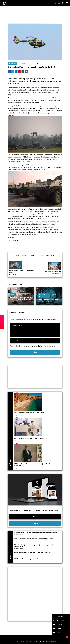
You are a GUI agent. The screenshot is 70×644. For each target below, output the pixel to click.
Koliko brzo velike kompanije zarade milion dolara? (48, 301)
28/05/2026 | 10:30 (19, 468)
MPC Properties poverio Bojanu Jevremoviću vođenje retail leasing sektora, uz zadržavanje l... (36, 465)
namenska (26, 255)
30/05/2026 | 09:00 (19, 561)
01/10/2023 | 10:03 (31, 64)
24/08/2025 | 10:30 (22, 294)
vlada (47, 255)
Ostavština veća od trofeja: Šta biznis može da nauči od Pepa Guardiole (34, 539)
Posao (13, 294)
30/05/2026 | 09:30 (19, 555)
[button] (61, 616)
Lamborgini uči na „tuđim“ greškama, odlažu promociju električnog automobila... (36, 533)
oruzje (33, 255)
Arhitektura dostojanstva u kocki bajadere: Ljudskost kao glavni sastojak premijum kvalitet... (35, 546)
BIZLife (23, 64)
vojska (53, 255)
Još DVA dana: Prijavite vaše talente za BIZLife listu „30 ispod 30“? (33, 553)
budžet (18, 255)
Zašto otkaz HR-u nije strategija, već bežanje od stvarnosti (31, 438)
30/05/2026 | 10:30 (19, 541)
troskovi (41, 255)
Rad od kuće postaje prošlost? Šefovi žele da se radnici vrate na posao (20, 300)
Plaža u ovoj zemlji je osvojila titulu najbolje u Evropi (29, 413)
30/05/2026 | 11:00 (18, 535)
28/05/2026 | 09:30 (19, 441)
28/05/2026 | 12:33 (18, 415)
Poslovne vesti (12, 64)
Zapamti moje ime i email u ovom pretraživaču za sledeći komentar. (33, 346)
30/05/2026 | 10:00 (19, 549)
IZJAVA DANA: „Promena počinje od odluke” (26, 559)
